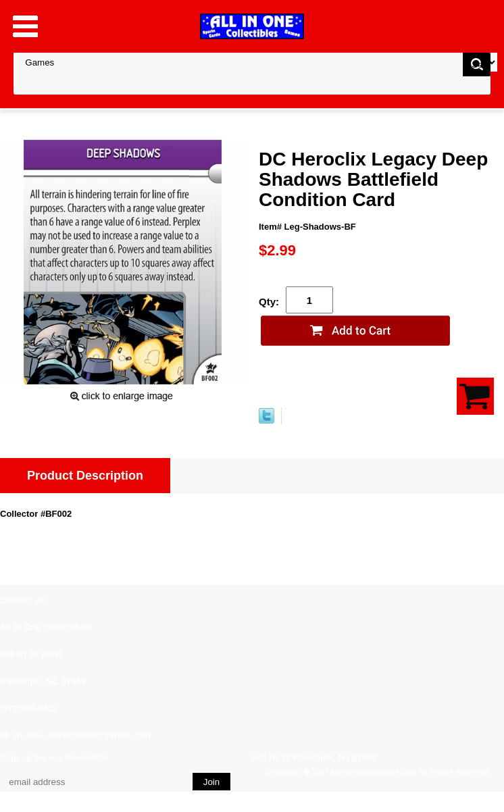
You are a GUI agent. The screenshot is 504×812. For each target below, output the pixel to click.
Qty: (269, 302)
